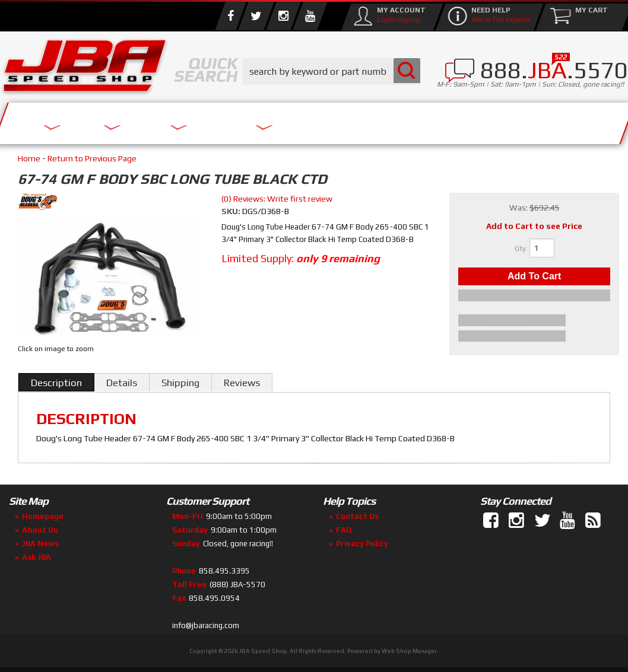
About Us (129, 120)
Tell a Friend (534, 336)
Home (29, 158)
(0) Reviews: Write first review (277, 199)
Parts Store (221, 120)
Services (51, 120)
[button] (331, 71)
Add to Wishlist (534, 299)
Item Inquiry (535, 322)
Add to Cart (534, 278)
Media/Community (344, 120)
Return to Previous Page (92, 158)
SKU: (232, 211)
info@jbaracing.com (206, 625)
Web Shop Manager (409, 651)
